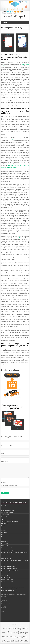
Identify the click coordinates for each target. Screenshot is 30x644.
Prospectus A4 (5, 541)
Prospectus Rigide (5, 575)
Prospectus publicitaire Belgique (8, 566)
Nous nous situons (5, 593)
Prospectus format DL (6, 558)
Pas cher (3, 526)
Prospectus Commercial (6, 548)
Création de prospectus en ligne (8, 508)
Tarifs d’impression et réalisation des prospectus (12, 582)
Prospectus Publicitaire (6, 564)
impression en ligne (17, 238)
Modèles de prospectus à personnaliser (10, 521)
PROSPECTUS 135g (6, 539)
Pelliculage (4, 530)
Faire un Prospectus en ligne (7, 512)
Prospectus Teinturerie (6, 577)
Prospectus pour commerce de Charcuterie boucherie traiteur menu (15, 637)
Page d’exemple (5, 523)
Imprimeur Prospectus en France (8, 519)
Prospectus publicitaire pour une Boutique (10, 573)
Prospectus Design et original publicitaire (10, 550)
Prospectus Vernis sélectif (7, 580)
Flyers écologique (5, 515)
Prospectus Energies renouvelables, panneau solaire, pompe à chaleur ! (14, 634)
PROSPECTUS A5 (5, 543)
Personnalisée (4, 532)
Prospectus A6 (5, 546)
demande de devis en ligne (8, 139)
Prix (2, 535)
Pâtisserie (3, 528)
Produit (3, 537)
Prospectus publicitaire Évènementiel (9, 568)
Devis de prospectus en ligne (8, 510)
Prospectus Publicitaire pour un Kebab (10, 571)
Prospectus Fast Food (6, 556)
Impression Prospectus (15, 16)
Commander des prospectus (7, 506)
